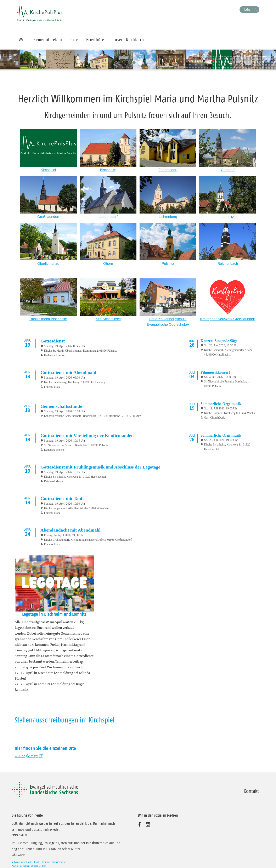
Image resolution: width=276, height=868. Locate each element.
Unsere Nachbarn (128, 40)
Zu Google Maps (27, 754)
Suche (247, 9)
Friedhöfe (95, 40)
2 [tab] (141, 64)
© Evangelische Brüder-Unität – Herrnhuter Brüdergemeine (39, 860)
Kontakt (251, 789)
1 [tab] (135, 64)
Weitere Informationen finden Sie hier (29, 864)
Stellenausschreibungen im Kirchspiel (65, 718)
